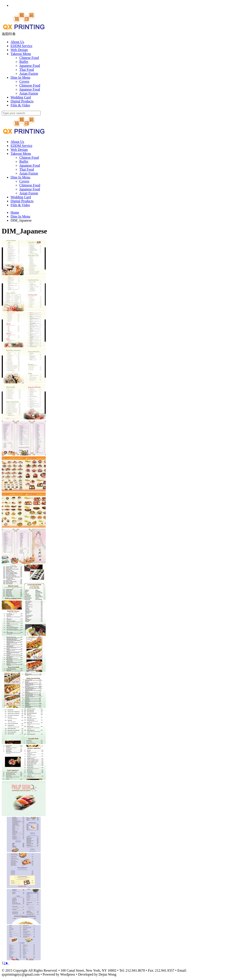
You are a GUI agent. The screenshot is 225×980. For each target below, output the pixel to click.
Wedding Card (21, 197)
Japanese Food (30, 165)
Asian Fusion (29, 173)
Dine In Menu (20, 177)
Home (15, 212)
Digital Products (22, 201)
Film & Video (20, 205)
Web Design (19, 150)
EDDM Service (21, 146)
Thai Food (27, 169)
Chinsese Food (30, 185)
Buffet (24, 161)
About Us (17, 142)
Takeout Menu (21, 154)
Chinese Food (29, 158)
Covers (24, 181)
